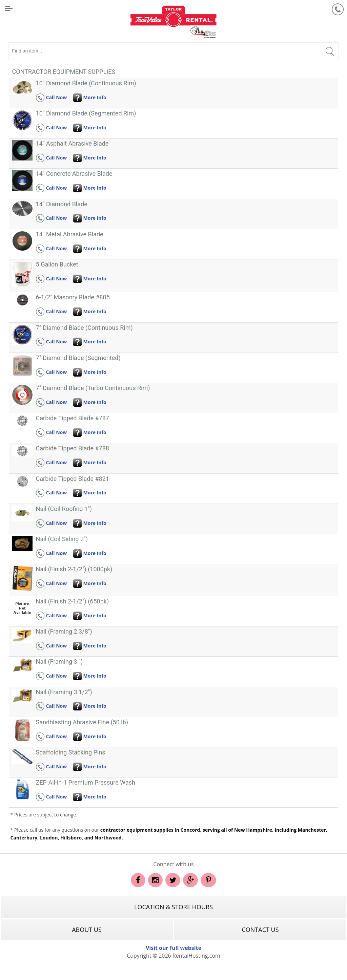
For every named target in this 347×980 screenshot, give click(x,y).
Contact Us (260, 930)
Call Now (52, 97)
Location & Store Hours (173, 907)
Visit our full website (173, 948)
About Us (87, 930)
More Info (90, 97)
